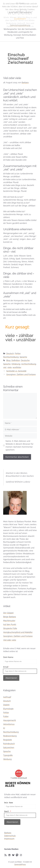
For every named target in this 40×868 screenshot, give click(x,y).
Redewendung (10, 736)
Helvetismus (9, 724)
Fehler (18, 353)
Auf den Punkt (10, 624)
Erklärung (16, 364)
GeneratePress (20, 864)
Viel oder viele (10, 640)
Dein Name (8, 657)
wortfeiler (17, 367)
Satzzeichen (9, 748)
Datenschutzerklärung (20, 25)
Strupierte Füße (10, 628)
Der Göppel (8, 613)
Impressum (9, 839)
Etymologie (8, 709)
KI (4, 728)
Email (6, 667)
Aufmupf (7, 697)
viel (5, 367)
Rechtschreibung (11, 357)
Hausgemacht (10, 720)
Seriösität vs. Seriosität (16, 371)
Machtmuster (9, 621)
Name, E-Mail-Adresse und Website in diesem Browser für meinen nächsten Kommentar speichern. (19, 445)
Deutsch (10, 353)
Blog (8, 360)
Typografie (8, 755)
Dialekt (6, 705)
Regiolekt (8, 740)
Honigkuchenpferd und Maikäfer (18, 632)
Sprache (23, 357)
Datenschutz (10, 836)
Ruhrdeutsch (9, 744)
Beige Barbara (10, 617)
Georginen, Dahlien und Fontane (21, 374)
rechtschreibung (29, 364)
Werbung (7, 759)
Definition (16, 360)
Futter (6, 716)
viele (10, 367)
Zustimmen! (20, 19)
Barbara (8, 833)
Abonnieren (11, 678)
